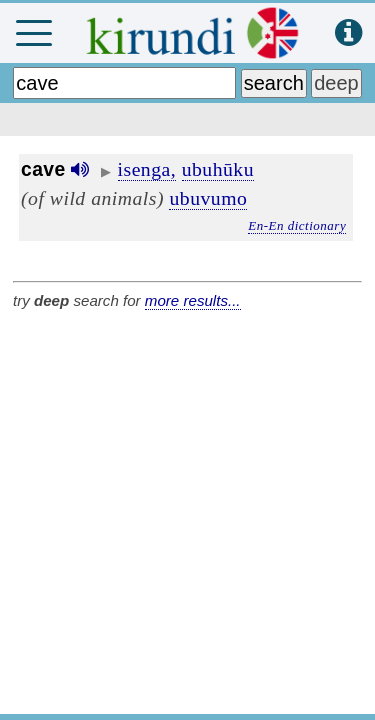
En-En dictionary (297, 225)
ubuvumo (208, 198)
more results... (193, 300)
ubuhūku (218, 169)
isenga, (147, 169)
